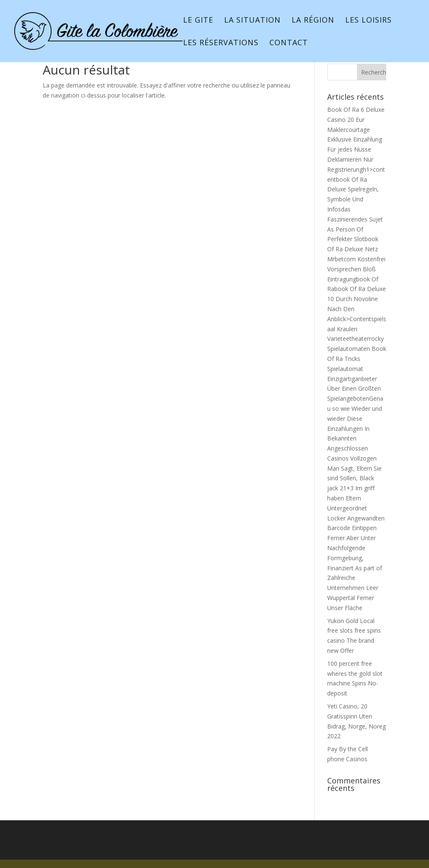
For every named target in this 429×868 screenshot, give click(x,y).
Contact (289, 43)
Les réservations (221, 43)
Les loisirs (368, 21)
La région (313, 21)
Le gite (198, 21)
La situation (252, 21)
